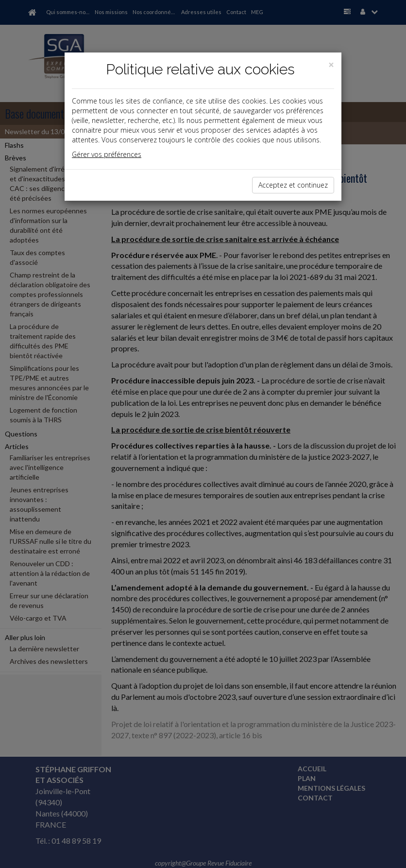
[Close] (331, 65)
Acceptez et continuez (293, 185)
